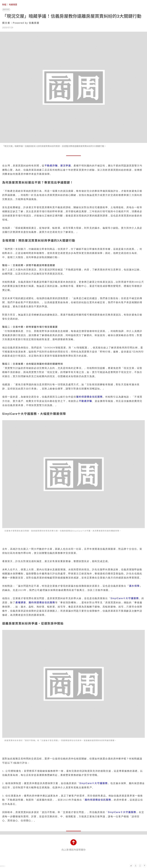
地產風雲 (13, 5)
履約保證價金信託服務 (89, 397)
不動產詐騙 (51, 166)
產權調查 (21, 603)
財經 (4, 5)
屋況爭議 (66, 166)
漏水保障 (134, 586)
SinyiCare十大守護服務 (125, 598)
